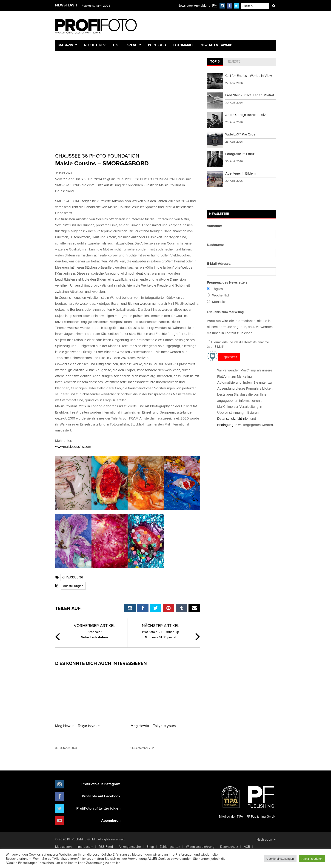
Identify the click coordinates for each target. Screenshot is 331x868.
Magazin (66, 45)
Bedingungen (227, 425)
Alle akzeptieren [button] (312, 859)
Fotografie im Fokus (240, 154)
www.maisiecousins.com (73, 447)
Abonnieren (111, 821)
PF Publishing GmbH (261, 800)
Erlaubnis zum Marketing (225, 312)
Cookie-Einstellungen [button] (280, 859)
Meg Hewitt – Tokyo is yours (78, 726)
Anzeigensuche (130, 847)
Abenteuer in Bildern (240, 173)
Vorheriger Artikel (95, 625)
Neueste (234, 61)
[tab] (215, 62)
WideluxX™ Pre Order (241, 134)
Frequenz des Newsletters (227, 282)
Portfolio (157, 45)
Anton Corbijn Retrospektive (246, 115)
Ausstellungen (73, 586)
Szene (132, 45)
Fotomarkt (183, 45)
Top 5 (215, 61)
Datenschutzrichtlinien (233, 418)
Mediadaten (63, 847)
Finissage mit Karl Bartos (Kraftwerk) (105, 6)
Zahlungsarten (170, 847)
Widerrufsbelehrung (200, 847)
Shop (150, 847)
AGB (247, 847)
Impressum (85, 847)
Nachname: (216, 245)
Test (116, 45)
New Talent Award (216, 45)
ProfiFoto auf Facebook (101, 796)
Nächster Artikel (161, 625)
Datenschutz (229, 847)
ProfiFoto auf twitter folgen (98, 808)
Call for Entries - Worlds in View (249, 76)
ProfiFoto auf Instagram (101, 784)
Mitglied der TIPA (231, 800)
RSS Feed (106, 847)
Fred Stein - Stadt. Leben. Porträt (250, 95)
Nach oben (266, 839)
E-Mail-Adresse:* (220, 264)
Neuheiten (93, 45)
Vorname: (214, 226)
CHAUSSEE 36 (73, 577)
